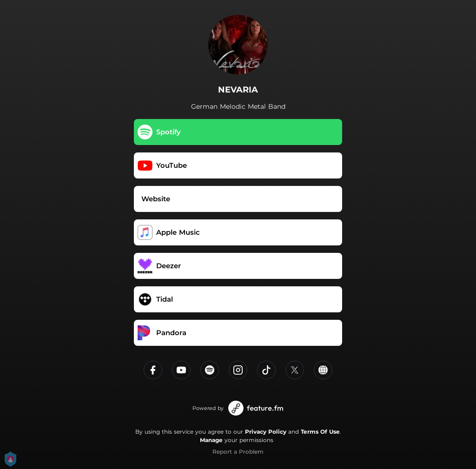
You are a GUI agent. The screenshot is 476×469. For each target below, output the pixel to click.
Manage (211, 440)
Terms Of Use (320, 432)
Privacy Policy (266, 432)
